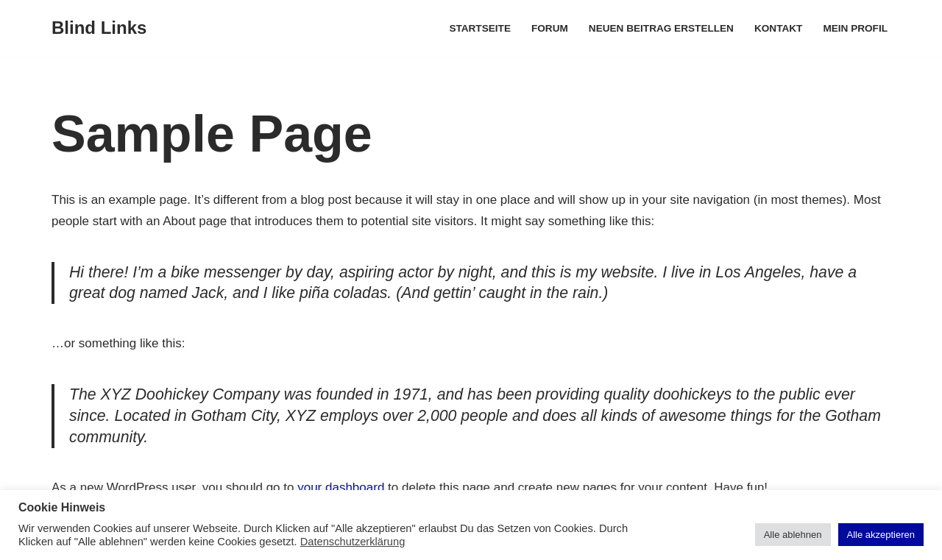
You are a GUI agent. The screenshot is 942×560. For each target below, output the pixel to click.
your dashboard (341, 488)
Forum (550, 28)
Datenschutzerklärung (353, 542)
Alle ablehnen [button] (793, 535)
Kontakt (778, 28)
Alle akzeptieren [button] (881, 535)
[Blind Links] (99, 28)
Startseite (480, 28)
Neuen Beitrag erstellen (661, 28)
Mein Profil (855, 28)
